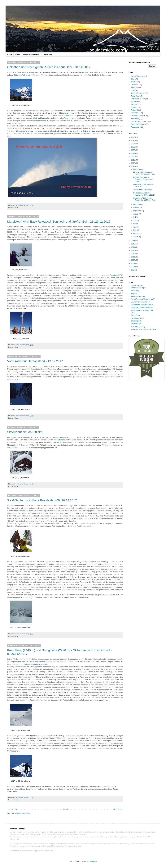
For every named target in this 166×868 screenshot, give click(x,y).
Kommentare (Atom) (24, 813)
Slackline (134, 104)
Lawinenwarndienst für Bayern (142, 305)
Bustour (134, 82)
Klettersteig (135, 96)
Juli (135, 217)
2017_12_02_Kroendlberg (21, 730)
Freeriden (134, 88)
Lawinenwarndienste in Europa (142, 308)
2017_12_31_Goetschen (21, 105)
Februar (136, 233)
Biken (133, 79)
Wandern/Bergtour (138, 124)
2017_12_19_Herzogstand (21, 409)
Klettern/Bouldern (137, 93)
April (135, 227)
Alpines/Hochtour (137, 76)
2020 (133, 157)
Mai (135, 224)
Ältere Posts (118, 809)
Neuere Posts (13, 809)
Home (10, 54)
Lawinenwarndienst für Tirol (141, 302)
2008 (133, 267)
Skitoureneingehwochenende (36, 664)
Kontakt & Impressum (31, 54)
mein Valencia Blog (138, 327)
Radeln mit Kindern (138, 99)
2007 (133, 270)
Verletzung (135, 119)
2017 (133, 166)
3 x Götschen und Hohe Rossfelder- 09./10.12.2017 (42, 500)
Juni (135, 220)
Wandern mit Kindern (138, 121)
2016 (133, 241)
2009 (133, 263)
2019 (133, 160)
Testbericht (135, 110)
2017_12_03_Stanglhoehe (21, 781)
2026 (133, 137)
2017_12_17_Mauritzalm (21, 478)
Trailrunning (135, 113)
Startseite (66, 809)
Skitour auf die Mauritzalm (25, 432)
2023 (133, 147)
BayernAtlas (135, 315)
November (137, 204)
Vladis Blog (135, 291)
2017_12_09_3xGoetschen (21, 556)
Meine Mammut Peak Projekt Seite (144, 329)
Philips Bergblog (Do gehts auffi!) (143, 299)
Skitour (16, 207)
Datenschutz (47, 54)
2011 (133, 257)
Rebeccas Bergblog (138, 296)
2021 (133, 153)
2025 (133, 140)
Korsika (68, 116)
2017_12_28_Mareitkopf (21, 270)
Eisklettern (135, 85)
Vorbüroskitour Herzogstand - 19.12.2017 (35, 361)
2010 (133, 260)
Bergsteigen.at (136, 321)
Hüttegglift (61, 440)
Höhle (133, 90)
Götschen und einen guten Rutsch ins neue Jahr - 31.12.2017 (49, 67)
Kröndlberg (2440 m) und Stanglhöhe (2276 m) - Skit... (144, 199)
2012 (133, 254)
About (17, 54)
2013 (133, 250)
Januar (136, 237)
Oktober (136, 207)
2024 (133, 144)
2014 (133, 247)
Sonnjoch (114, 275)
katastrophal (41, 121)
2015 (133, 244)
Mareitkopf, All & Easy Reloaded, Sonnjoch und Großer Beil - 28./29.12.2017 (59, 222)
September (138, 211)
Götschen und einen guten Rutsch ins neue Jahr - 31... (144, 173)
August (136, 214)
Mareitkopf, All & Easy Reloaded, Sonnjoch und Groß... (143, 179)
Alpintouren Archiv (137, 318)
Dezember (137, 169)
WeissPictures (136, 324)
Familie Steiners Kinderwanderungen (138, 287)
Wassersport (135, 127)
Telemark (134, 107)
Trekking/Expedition (138, 116)
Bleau (55, 116)
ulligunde (134, 293)
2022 (133, 150)
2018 (133, 163)
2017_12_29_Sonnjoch (21, 339)
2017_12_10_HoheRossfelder (21, 628)
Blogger (94, 861)
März (135, 230)
